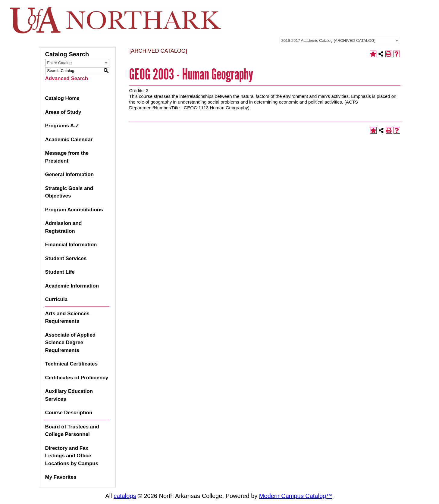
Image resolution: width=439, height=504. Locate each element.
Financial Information (71, 245)
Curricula (56, 299)
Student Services (66, 258)
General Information (70, 174)
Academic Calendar (69, 140)
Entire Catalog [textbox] (59, 63)
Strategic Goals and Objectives (69, 192)
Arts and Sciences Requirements (67, 317)
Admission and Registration (64, 227)
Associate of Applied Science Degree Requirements (71, 343)
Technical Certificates (71, 364)
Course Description (69, 413)
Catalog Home (62, 98)
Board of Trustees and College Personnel (72, 431)
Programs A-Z (62, 126)
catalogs (125, 496)
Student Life (60, 272)
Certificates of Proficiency (77, 378)
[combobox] (340, 40)
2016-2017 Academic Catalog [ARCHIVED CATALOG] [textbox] (328, 40)
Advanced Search (67, 78)
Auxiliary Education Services (69, 395)
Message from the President (67, 157)
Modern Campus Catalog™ (296, 496)
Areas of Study (63, 112)
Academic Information (72, 286)
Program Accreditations (74, 210)
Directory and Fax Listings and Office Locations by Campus (72, 456)
